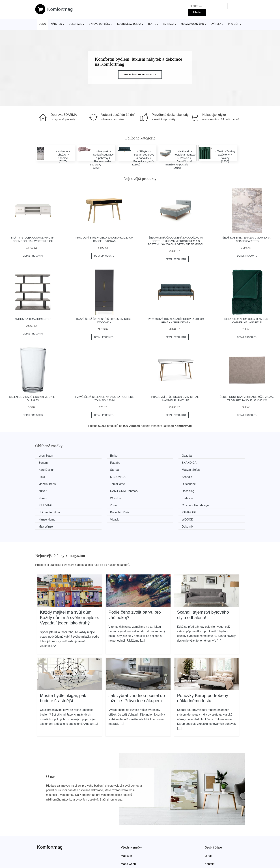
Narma (152, 483)
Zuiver (205, 476)
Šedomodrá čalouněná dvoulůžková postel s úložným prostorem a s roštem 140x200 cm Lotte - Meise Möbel (176, 241)
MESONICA (155, 469)
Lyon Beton (47, 456)
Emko (97, 456)
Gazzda (152, 456)
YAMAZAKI (154, 496)
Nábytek (56, 24)
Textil (152, 24)
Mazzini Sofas (49, 469)
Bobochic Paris (103, 496)
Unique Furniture (50, 496)
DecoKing (100, 483)
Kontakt (210, 840)
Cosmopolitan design (215, 490)
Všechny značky (131, 824)
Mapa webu (128, 840)
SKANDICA (101, 462)
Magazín (126, 832)
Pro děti (233, 24)
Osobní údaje (213, 824)
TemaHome (101, 476)
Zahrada (168, 24)
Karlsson (45, 490)
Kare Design (155, 462)
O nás (209, 832)
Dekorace (75, 24)
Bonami (206, 456)
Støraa (205, 462)
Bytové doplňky (100, 24)
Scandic (206, 469)
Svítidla (216, 24)
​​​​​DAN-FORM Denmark (54, 483)
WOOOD (99, 503)
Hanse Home (209, 496)
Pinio (97, 469)
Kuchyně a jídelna (129, 24)
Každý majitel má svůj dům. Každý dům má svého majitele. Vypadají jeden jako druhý (69, 594)
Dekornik (207, 503)
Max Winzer (155, 503)
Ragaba (45, 462)
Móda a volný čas (192, 24)
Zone (150, 490)
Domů (42, 24)
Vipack (44, 503)
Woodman (208, 483)
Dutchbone (154, 476)
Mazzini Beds (48, 476)
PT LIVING (101, 490)
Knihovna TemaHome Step (33, 319)
